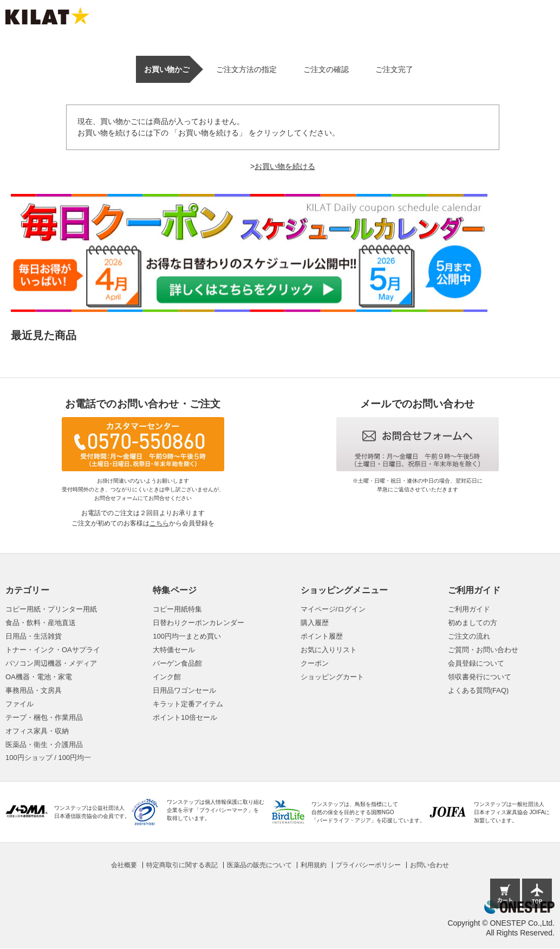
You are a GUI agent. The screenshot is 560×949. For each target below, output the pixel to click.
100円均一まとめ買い (187, 636)
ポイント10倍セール (185, 717)
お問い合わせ (429, 865)
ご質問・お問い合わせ (483, 650)
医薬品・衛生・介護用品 (44, 745)
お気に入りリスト (329, 650)
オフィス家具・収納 (37, 731)
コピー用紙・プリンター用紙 (51, 609)
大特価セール (174, 650)
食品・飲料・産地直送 (41, 623)
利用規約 (314, 865)
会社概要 (124, 865)
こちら (159, 523)
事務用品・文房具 (34, 690)
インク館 (167, 677)
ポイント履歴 (322, 636)
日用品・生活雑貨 (34, 636)
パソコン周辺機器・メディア (51, 663)
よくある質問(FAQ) (478, 690)
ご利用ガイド (469, 609)
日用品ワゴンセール (184, 690)
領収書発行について (480, 677)
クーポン (315, 663)
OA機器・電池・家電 (39, 677)
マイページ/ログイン (333, 609)
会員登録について (476, 663)
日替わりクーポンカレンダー (198, 623)
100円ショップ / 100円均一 (48, 758)
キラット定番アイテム (188, 704)
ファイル (19, 704)
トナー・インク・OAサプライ (53, 650)
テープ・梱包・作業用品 (44, 717)
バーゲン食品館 (177, 663)
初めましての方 (473, 623)
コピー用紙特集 (177, 609)
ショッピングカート (332, 677)
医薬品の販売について (259, 865)
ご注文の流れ (469, 636)
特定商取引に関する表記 (182, 865)
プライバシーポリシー (368, 865)
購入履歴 (315, 623)
